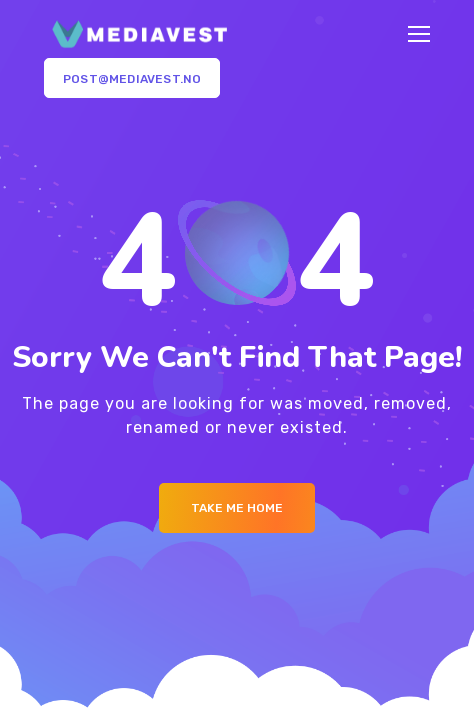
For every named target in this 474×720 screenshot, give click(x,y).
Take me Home (237, 508)
